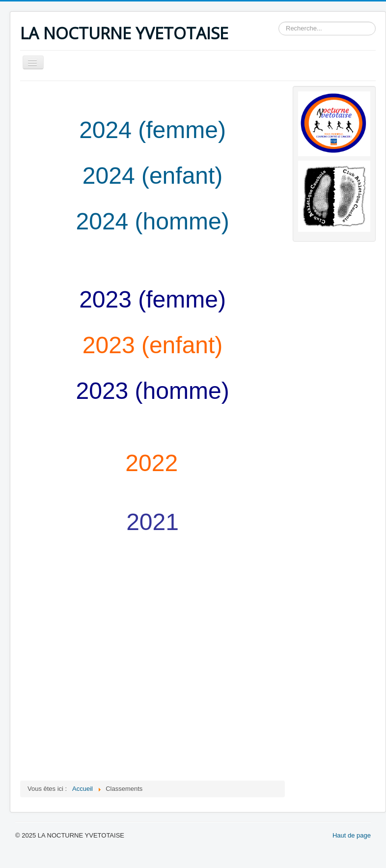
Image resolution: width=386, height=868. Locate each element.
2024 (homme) (153, 221)
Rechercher (279, 22)
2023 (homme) (153, 391)
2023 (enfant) (153, 345)
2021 (152, 522)
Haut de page (352, 835)
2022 (152, 463)
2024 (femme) (152, 130)
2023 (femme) (152, 299)
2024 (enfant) (153, 176)
